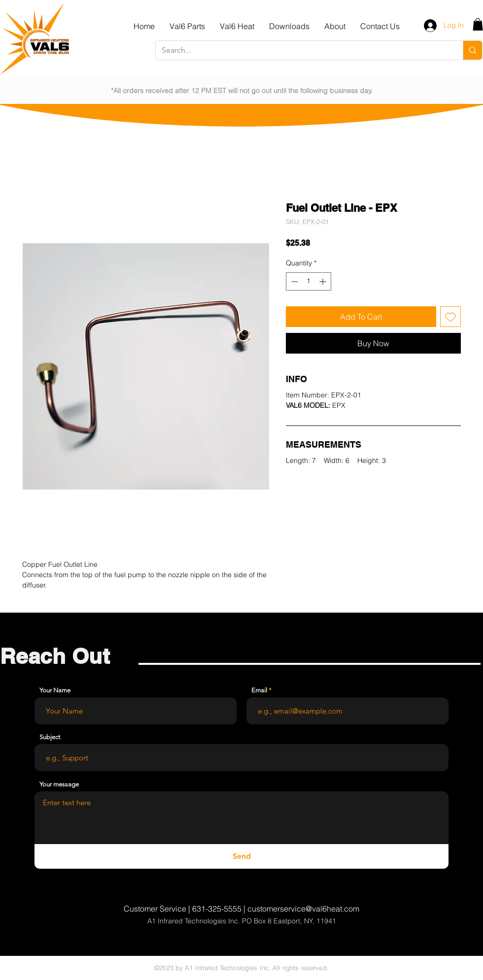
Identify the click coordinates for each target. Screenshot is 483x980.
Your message (59, 784)
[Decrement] (293, 281)
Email (259, 690)
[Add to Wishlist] (450, 317)
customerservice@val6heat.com (303, 909)
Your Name (55, 690)
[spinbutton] (309, 281)
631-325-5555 (217, 909)
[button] (187, 26)
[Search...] (302, 50)
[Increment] (324, 281)
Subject (50, 737)
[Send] (241, 856)
